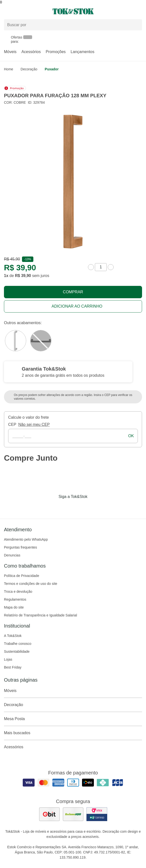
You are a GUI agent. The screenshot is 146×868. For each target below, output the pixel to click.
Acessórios (31, 52)
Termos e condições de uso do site (31, 584)
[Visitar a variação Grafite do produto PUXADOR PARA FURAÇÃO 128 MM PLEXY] (41, 341)
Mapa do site (14, 607)
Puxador (52, 69)
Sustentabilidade (17, 651)
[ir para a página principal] (73, 11)
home (9, 69)
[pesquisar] (136, 25)
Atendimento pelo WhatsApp (26, 539)
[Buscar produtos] (73, 25)
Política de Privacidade (21, 576)
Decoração (29, 69)
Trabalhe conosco (18, 644)
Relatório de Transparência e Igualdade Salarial (41, 615)
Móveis (10, 52)
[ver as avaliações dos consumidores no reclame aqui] (73, 814)
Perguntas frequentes (21, 547)
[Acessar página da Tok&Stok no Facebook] (52, 507)
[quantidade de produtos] (101, 267)
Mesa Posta (73, 719)
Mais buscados (73, 733)
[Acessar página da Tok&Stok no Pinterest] (80, 507)
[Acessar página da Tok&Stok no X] (94, 507)
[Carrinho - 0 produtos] (139, 11)
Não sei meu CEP (34, 424)
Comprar (73, 292)
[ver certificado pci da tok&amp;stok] (97, 814)
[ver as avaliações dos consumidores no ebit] (49, 814)
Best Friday (13, 667)
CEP (12, 424)
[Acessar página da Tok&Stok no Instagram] (66, 507)
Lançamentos (83, 52)
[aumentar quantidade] (111, 267)
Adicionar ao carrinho (77, 306)
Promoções (56, 52)
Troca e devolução (18, 592)
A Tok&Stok (13, 636)
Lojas (8, 659)
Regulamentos (15, 599)
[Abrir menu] (24, 11)
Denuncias (12, 555)
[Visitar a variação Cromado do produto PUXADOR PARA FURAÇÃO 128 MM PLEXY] (16, 341)
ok (131, 436)
